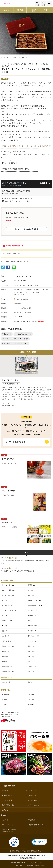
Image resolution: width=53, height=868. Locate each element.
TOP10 (20, 10)
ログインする (32, 790)
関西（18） (5, 656)
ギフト (46, 10)
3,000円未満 (6, 695)
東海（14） (31, 651)
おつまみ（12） (32, 641)
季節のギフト (7, 334)
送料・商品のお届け (9, 805)
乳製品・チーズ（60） (35, 600)
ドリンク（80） (32, 611)
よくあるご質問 (7, 800)
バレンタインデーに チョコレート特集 (15, 339)
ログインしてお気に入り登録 (26, 229)
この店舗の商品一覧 (12, 384)
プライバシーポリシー (9, 825)
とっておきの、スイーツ (23, 334)
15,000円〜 (31, 705)
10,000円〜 (5, 705)
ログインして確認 (22, 299)
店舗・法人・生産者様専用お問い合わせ (9, 831)
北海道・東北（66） (8, 646)
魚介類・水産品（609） (9, 595)
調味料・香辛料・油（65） (36, 605)
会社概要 (5, 820)
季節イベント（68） (8, 672)
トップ (3, 58)
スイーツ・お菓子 (12, 58)
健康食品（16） (32, 616)
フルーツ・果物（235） (9, 590)
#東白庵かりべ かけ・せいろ (36, 431)
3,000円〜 (31, 695)
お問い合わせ (6, 810)
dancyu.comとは (7, 795)
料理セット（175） (8, 621)
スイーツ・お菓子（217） (10, 611)
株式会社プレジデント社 (28, 858)
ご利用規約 (31, 820)
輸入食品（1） (32, 667)
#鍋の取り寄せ (26, 422)
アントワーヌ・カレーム (22, 276)
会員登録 (5, 790)
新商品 (7, 10)
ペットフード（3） (33, 672)
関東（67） (31, 646)
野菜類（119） (32, 585)
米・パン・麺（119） (9, 585)
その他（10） (6, 636)
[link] (39, 842)
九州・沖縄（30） (7, 667)
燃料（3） (31, 621)
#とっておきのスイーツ (16, 431)
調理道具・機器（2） (34, 626)
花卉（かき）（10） (34, 636)
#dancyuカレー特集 (33, 434)
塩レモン (30, 682)
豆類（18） (31, 595)
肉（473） (31, 590)
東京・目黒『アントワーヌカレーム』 (15, 343)
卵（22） (5, 600)
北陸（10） (31, 656)
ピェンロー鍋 (6, 682)
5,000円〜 (5, 700)
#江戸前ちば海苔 (19, 434)
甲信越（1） (6, 651)
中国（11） (5, 661)
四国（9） (31, 661)
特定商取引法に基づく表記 (36, 825)
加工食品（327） (7, 605)
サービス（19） (32, 631)
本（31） (5, 626)
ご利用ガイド (32, 795)
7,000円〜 (31, 700)
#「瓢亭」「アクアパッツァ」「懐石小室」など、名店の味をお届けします (26, 426)
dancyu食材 (33, 10)
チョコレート (23, 58)
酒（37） (5, 616)
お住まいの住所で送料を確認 (12, 186)
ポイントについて (33, 805)
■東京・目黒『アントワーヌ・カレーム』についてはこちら (25, 146)
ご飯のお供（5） (7, 641)
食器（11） (5, 631)
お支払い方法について (35, 800)
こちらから (26, 262)
